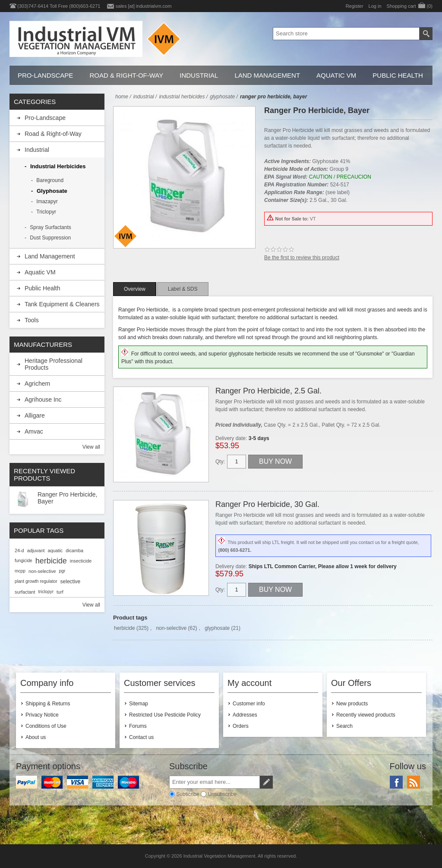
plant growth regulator (36, 581)
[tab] (135, 289)
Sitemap (139, 704)
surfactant (25, 592)
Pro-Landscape (45, 75)
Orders (241, 726)
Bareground (50, 180)
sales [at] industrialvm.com (144, 6)
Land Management (267, 75)
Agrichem (37, 384)
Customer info (249, 704)
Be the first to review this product (302, 258)
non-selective (171, 628)
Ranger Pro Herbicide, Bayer (68, 498)
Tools (32, 320)
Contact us (141, 737)
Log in (375, 6)
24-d (19, 550)
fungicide (24, 561)
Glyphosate (52, 191)
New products (352, 704)
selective (71, 582)
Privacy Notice (42, 715)
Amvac (34, 431)
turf (60, 592)
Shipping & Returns (48, 704)
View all (91, 447)
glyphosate (217, 628)
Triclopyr (46, 212)
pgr (62, 571)
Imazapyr (47, 201)
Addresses (245, 715)
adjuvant (36, 550)
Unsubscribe (222, 794)
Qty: (220, 462)
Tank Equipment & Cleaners (62, 304)
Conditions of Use (46, 726)
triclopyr (46, 592)
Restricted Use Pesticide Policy (165, 715)
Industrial (199, 75)
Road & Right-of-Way (126, 75)
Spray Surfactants (50, 227)
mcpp (20, 571)
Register (355, 6)
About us (36, 737)
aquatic (55, 550)
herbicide (125, 628)
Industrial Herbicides (58, 166)
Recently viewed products (366, 715)
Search (344, 726)
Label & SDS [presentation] (183, 289)
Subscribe (188, 794)
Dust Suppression (50, 238)
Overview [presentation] (135, 289)
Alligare (35, 415)
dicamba (74, 550)
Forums (138, 726)
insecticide (81, 561)
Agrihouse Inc (43, 399)
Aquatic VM (336, 75)
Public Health (398, 75)
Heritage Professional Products (54, 364)
